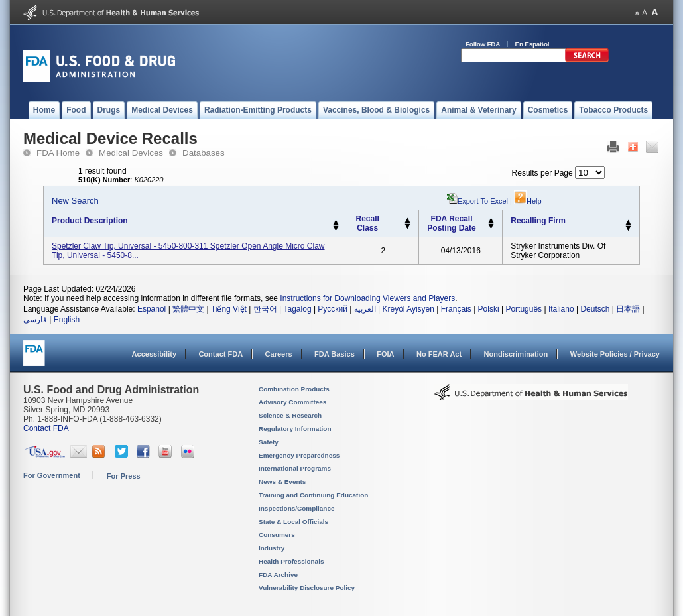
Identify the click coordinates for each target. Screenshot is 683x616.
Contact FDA (220, 354)
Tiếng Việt (229, 309)
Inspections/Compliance (297, 508)
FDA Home (58, 153)
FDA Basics (335, 354)
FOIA (385, 354)
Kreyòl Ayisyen (408, 309)
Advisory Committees (292, 402)
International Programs (295, 468)
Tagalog (298, 309)
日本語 (628, 309)
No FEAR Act (439, 354)
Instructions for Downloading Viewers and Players (367, 298)
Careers (279, 354)
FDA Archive (278, 575)
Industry (272, 548)
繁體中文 (188, 309)
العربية (365, 309)
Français (456, 309)
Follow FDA (483, 44)
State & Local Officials (293, 522)
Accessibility (154, 354)
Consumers (277, 535)
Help (528, 201)
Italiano (561, 309)
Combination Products (294, 389)
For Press (124, 476)
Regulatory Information (295, 429)
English (67, 320)
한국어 (265, 309)
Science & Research (290, 415)
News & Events (282, 482)
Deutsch (595, 309)
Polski (489, 309)
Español (152, 309)
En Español (532, 44)
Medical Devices (131, 153)
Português (524, 309)
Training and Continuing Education (313, 495)
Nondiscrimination (516, 354)
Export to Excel (483, 201)
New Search (75, 201)
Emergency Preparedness (299, 455)
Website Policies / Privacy (615, 354)
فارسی (35, 320)
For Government (52, 475)
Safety (269, 442)
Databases (204, 153)
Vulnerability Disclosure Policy (307, 588)
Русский (333, 309)
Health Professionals (291, 561)
